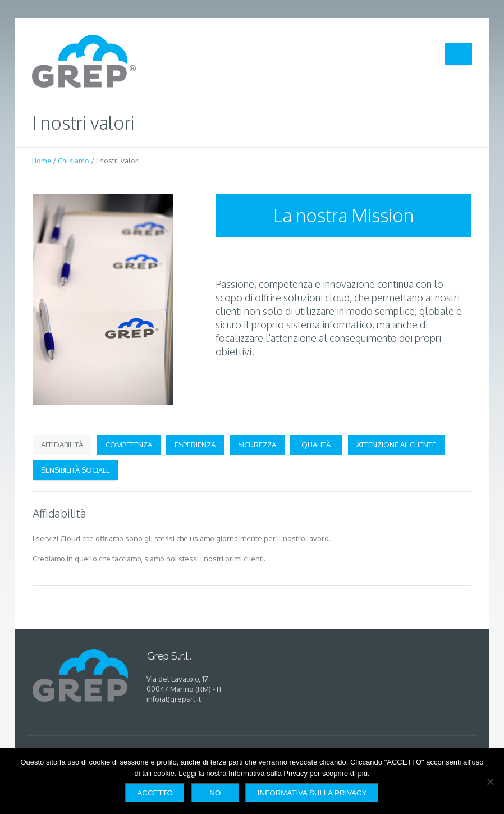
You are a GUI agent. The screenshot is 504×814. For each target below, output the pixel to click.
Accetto (155, 793)
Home (42, 161)
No (215, 793)
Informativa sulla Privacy (312, 793)
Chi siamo (74, 161)
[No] (490, 781)
